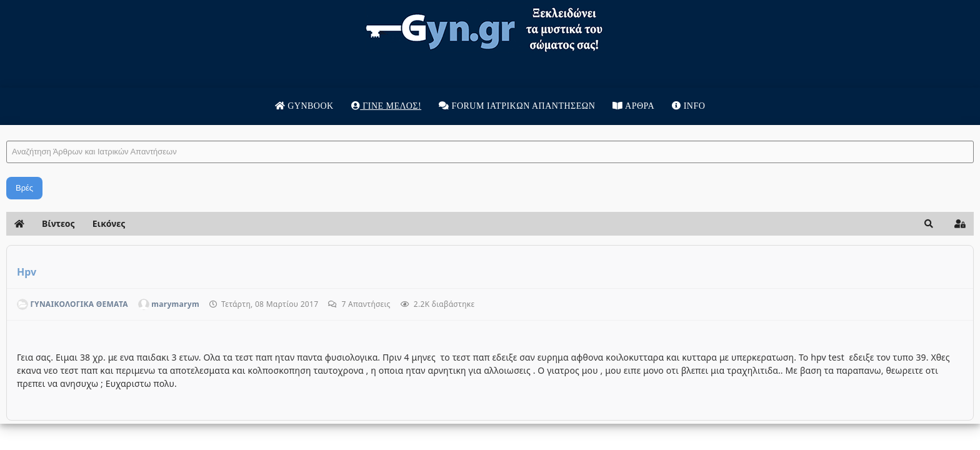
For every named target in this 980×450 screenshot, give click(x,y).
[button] (739, 224)
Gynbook (304, 106)
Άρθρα (633, 106)
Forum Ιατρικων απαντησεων (517, 106)
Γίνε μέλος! (386, 106)
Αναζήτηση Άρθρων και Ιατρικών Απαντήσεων (197, 128)
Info (688, 106)
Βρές (214, 188)
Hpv (217, 272)
